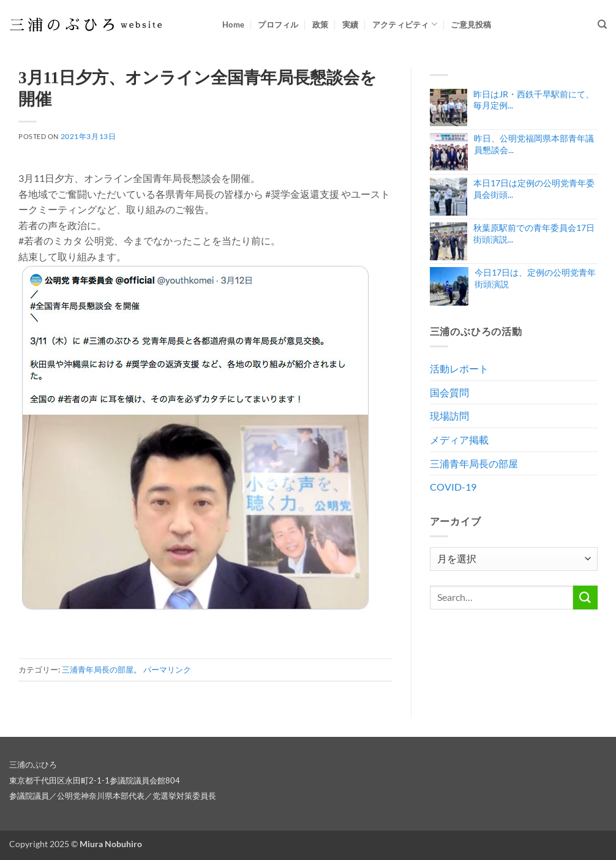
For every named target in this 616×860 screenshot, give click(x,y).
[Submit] (585, 598)
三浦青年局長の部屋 (98, 670)
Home (233, 25)
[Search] (602, 25)
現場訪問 (449, 416)
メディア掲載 (459, 439)
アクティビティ (405, 24)
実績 (351, 25)
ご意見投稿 (471, 25)
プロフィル (278, 25)
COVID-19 (453, 487)
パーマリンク (167, 670)
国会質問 (449, 392)
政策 (321, 25)
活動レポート (459, 368)
